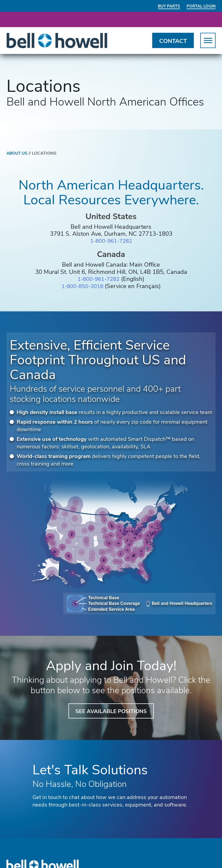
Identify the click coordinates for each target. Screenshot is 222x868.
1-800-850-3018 (83, 286)
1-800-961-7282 (111, 241)
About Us (20, 153)
